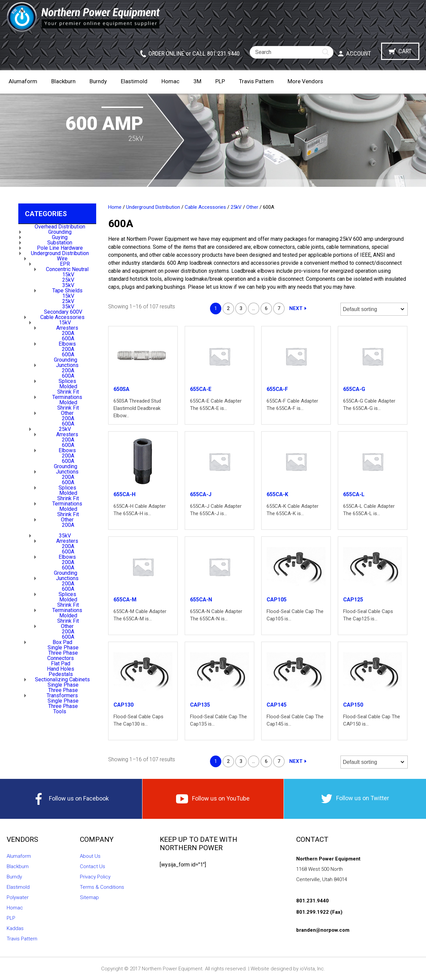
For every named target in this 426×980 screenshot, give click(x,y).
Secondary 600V (63, 312)
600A (68, 338)
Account (359, 53)
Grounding (60, 232)
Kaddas (15, 928)
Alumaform (23, 81)
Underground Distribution (60, 253)
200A (68, 333)
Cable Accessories (62, 317)
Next (296, 308)
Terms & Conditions (102, 887)
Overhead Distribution (60, 227)
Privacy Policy (95, 877)
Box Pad (62, 642)
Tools (60, 711)
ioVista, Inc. (313, 969)
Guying (60, 237)
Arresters (67, 328)
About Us (90, 856)
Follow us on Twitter (355, 799)
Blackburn (63, 81)
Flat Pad (61, 663)
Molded (68, 386)
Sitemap (89, 897)
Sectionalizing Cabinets (62, 679)
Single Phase (63, 648)
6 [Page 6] (266, 308)
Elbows (67, 344)
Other (67, 413)
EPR (65, 264)
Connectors (61, 658)
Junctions (67, 365)
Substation (60, 243)
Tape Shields (67, 291)
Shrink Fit (68, 392)
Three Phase (63, 653)
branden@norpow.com (323, 930)
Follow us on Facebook (71, 799)
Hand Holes (61, 669)
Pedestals (61, 674)
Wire (62, 259)
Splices (67, 381)
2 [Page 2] (228, 308)
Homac (170, 81)
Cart (405, 51)
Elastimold (134, 81)
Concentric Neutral (67, 269)
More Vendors (305, 81)
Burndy (98, 81)
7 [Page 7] (279, 308)
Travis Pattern (256, 81)
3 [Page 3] (241, 308)
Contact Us (93, 866)
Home (115, 207)
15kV (68, 275)
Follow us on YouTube (213, 799)
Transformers (62, 695)
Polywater (18, 897)
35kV (68, 285)
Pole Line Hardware (60, 248)
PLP (220, 81)
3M (197, 81)
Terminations (67, 397)
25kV (68, 280)
